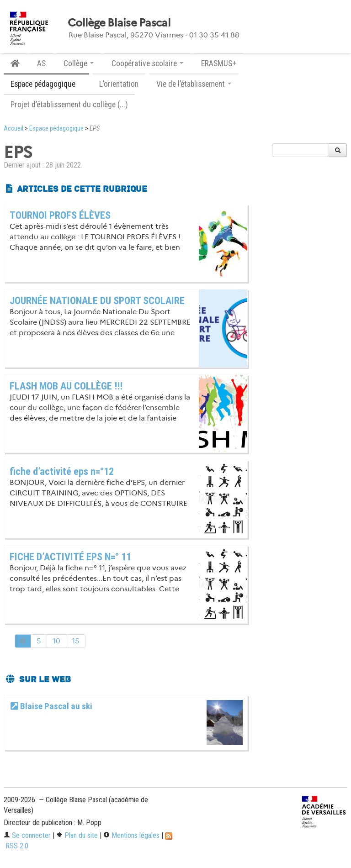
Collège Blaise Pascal (119, 23)
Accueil (13, 129)
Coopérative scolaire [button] (147, 63)
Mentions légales (131, 835)
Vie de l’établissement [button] (194, 84)
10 (56, 641)
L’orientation (119, 84)
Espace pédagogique (56, 129)
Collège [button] (79, 63)
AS (41, 63)
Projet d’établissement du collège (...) (69, 105)
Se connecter (27, 835)
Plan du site (77, 835)
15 (76, 641)
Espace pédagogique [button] (46, 84)
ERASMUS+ (219, 63)
